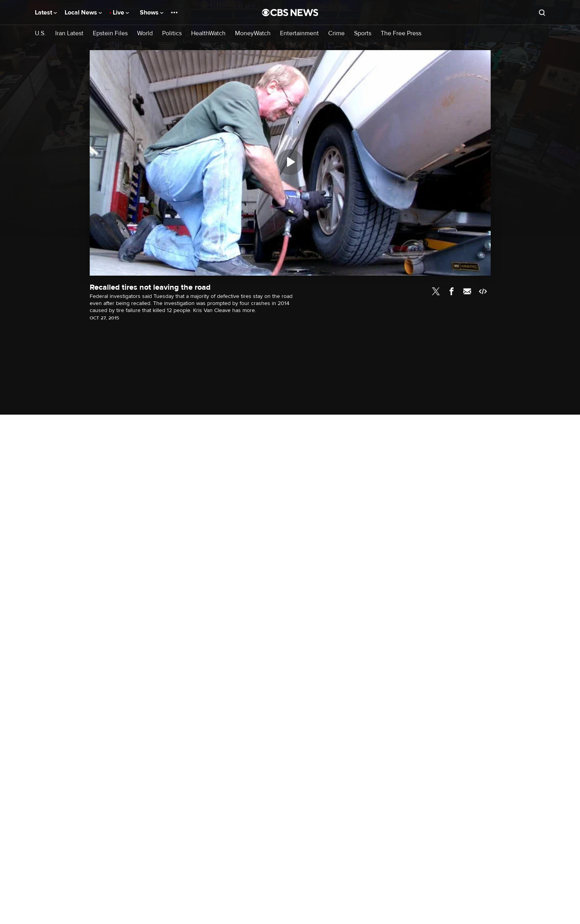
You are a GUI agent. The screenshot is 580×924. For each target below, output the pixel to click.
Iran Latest (69, 33)
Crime (336, 33)
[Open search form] (542, 13)
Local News (83, 13)
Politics (172, 33)
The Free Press (401, 33)
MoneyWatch (253, 33)
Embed (483, 291)
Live (121, 13)
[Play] (290, 162)
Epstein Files (110, 33)
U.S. (40, 33)
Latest (46, 13)
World (145, 33)
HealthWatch (208, 33)
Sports (363, 33)
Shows (152, 13)
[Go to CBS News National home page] (290, 13)
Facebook (452, 291)
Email (467, 291)
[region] (290, 163)
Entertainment (299, 33)
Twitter (436, 291)
